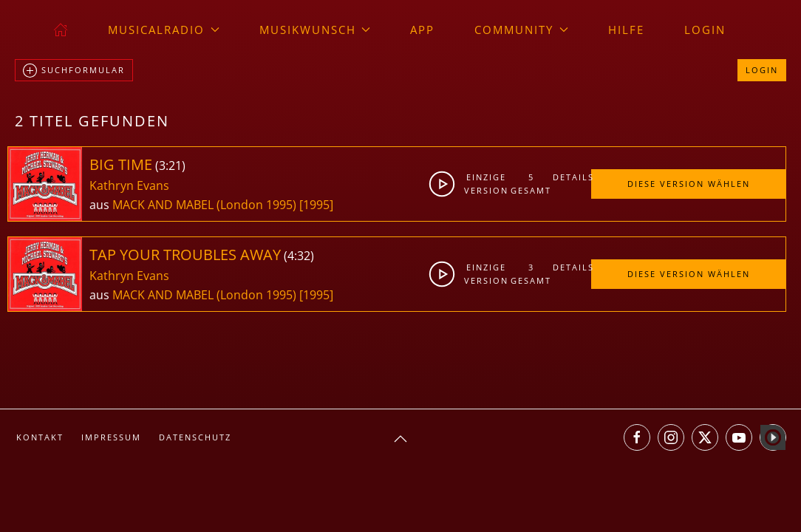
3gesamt (531, 274)
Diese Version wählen (689, 184)
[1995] (316, 205)
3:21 (170, 166)
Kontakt (40, 437)
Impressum (111, 437)
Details (572, 177)
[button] (400, 439)
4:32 (299, 256)
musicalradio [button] (164, 30)
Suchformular (74, 71)
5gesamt (531, 184)
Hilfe (626, 30)
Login (705, 30)
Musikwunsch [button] (315, 30)
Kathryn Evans (129, 185)
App (422, 30)
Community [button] (521, 30)
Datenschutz (195, 437)
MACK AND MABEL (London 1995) (204, 205)
